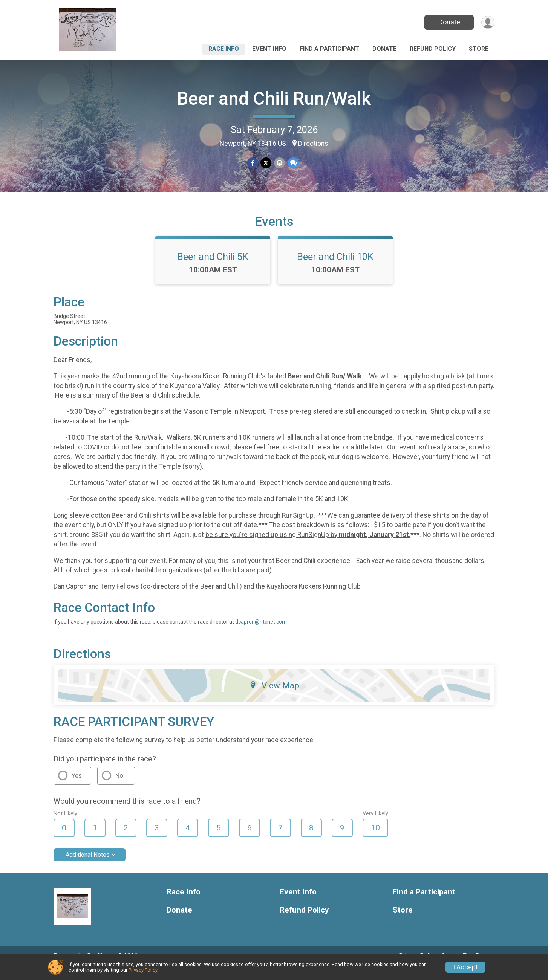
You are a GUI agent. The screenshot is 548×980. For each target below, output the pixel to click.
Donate (449, 22)
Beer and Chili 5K (213, 267)
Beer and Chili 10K (335, 267)
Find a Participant (329, 49)
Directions (313, 144)
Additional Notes (88, 865)
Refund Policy (433, 49)
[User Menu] (488, 22)
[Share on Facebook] (253, 163)
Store (479, 49)
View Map (274, 696)
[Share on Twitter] (266, 163)
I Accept (465, 967)
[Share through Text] (293, 163)
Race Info (224, 49)
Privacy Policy (143, 970)
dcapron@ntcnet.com (261, 632)
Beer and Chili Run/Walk (274, 99)
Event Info (269, 49)
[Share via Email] (279, 163)
